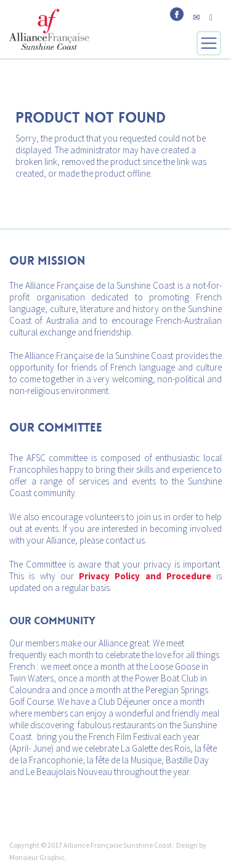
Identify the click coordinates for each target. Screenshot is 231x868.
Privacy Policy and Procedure (145, 576)
